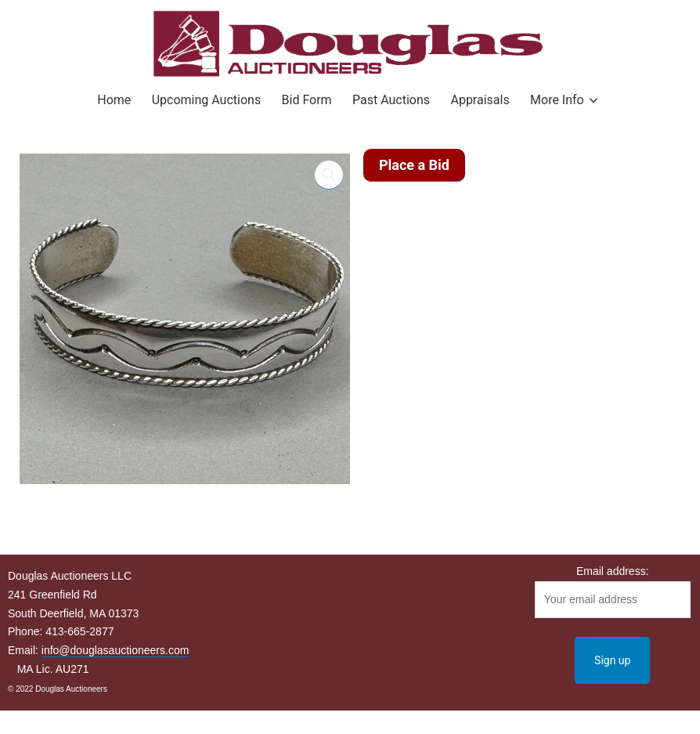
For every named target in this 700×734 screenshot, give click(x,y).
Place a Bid (414, 165)
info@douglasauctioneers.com (115, 650)
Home (114, 100)
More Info (557, 100)
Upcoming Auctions (206, 100)
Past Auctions (391, 100)
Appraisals (480, 100)
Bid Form (307, 100)
